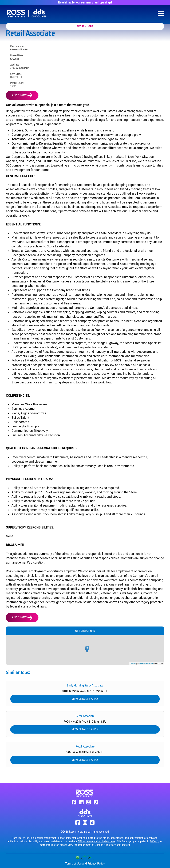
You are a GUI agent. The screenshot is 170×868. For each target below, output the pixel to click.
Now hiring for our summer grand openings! (85, 3)
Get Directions (85, 631)
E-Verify (154, 841)
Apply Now (19, 95)
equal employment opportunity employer (59, 838)
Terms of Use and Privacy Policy (85, 864)
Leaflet (133, 663)
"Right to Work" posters (117, 845)
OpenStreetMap (146, 663)
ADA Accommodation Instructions (96, 841)
